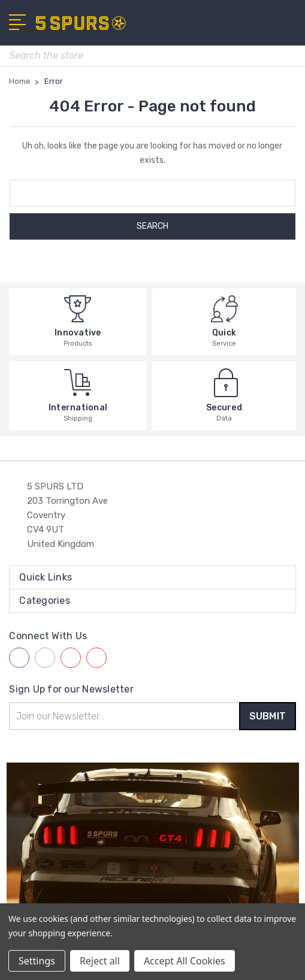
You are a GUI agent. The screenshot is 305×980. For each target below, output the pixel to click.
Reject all (100, 961)
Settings (37, 961)
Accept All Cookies (185, 961)
